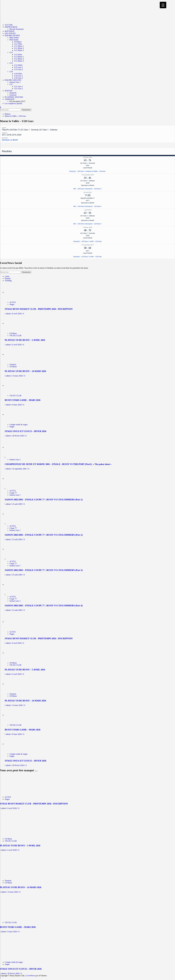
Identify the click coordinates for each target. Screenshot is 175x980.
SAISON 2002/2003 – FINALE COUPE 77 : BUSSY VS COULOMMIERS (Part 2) (44, 535)
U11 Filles (18, 44)
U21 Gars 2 (19, 89)
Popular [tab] (8, 278)
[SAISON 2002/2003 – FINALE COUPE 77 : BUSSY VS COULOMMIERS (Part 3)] (14, 549)
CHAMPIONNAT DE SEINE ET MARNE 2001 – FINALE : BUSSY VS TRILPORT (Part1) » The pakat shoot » (58, 464)
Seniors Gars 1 (15, 82)
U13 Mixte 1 (19, 57)
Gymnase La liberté (10, 140)
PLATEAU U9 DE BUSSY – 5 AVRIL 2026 (25, 340)
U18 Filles (18, 74)
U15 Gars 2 (19, 69)
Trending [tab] (8, 281)
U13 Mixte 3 (19, 61)
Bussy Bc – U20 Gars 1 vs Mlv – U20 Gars (88, 241)
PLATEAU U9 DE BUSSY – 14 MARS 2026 (25, 371)
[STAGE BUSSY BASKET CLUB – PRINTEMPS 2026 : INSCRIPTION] (15, 292)
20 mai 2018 (87, 192)
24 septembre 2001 (20, 469)
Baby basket (14, 38)
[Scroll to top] (0, 978)
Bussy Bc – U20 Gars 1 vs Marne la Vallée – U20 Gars (87, 171)
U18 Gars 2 (19, 78)
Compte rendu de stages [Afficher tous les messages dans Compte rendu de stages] (18, 425)
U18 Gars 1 (19, 76)
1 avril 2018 (88, 210)
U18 (11, 72)
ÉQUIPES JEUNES (12, 35)
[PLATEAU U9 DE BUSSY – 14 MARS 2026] (15, 354)
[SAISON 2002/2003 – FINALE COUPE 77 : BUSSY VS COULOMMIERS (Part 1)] (14, 479)
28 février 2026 (18, 436)
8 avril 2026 (17, 314)
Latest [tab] (7, 276)
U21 (11, 84)
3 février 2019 (87, 157)
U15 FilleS (18, 65)
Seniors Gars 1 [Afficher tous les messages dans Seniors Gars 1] (15, 460)
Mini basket (14, 40)
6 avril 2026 (17, 345)
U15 (11, 63)
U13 (11, 52)
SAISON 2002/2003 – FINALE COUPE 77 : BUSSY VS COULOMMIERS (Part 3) (44, 570)
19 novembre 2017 (88, 245)
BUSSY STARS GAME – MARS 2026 (23, 400)
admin (9, 314)
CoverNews (31, 976)
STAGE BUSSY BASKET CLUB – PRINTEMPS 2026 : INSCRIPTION (39, 309)
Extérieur (13, 95)
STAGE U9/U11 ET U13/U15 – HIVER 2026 (26, 431)
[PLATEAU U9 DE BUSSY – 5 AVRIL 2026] (15, 323)
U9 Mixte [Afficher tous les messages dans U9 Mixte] (13, 333)
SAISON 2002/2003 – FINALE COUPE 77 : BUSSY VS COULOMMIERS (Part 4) (44, 606)
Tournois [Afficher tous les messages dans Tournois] (13, 364)
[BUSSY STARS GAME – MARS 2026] (15, 385)
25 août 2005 (17, 504)
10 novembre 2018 (88, 175)
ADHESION (10, 99)
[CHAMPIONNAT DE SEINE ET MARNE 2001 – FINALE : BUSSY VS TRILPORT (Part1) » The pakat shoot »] (14, 447)
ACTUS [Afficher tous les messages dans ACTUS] (13, 302)
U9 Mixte (18, 42)
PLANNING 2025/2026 (14, 97)
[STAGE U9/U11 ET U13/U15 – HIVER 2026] (15, 414)
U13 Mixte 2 (19, 59)
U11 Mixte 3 (19, 50)
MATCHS (9, 91)
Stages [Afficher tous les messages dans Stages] (12, 304)
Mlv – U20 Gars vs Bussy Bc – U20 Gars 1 (88, 189)
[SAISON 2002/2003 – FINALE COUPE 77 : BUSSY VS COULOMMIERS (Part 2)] (14, 514)
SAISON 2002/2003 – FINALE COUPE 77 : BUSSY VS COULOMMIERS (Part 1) (44, 500)
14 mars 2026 (18, 376)
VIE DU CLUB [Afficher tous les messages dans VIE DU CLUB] (15, 336)
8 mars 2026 (17, 405)
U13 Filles (18, 55)
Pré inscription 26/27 (17, 101)
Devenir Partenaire (17, 29)
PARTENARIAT (11, 27)
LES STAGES (10, 33)
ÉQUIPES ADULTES (13, 80)
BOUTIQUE (10, 31)
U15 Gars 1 (19, 67)
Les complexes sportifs (13, 103)
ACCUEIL (9, 25)
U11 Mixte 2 (19, 48)
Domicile (13, 93)
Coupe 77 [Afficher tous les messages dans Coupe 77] (13, 493)
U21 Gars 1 (19, 86)
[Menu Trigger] (163, 5)
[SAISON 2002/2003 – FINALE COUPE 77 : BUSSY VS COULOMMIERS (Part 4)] (14, 585)
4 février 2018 (87, 228)
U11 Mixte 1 (19, 46)
